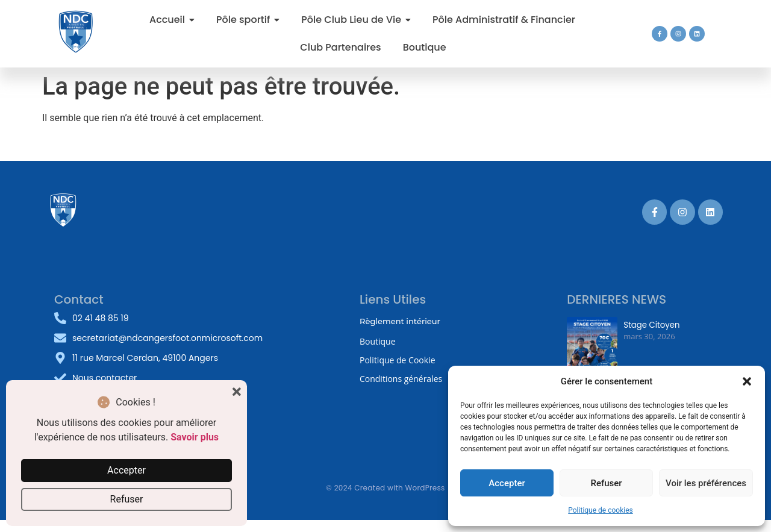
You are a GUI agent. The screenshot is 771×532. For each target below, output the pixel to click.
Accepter (507, 483)
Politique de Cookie (398, 360)
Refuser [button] (127, 499)
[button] (747, 381)
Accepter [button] (126, 470)
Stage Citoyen (651, 325)
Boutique (378, 341)
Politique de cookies (600, 510)
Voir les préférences (706, 483)
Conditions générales (401, 379)
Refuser (606, 483)
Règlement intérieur (400, 321)
